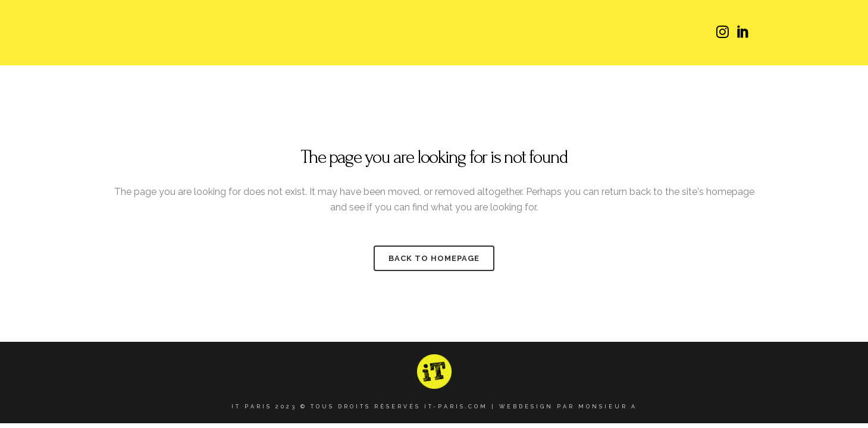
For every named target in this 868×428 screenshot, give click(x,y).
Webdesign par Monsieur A (568, 407)
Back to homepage (434, 258)
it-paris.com (456, 407)
